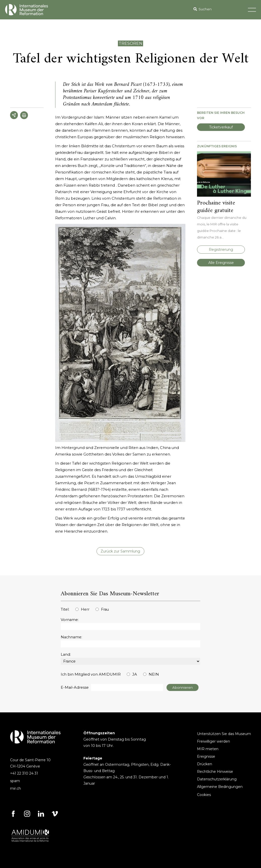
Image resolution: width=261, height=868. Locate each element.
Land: (66, 654)
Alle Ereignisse (221, 263)
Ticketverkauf (221, 127)
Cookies (204, 795)
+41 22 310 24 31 (24, 773)
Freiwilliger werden (214, 741)
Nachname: (71, 637)
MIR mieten (208, 749)
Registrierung (221, 250)
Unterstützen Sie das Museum (224, 734)
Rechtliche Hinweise (215, 772)
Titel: (65, 609)
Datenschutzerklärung (217, 779)
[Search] (223, 9)
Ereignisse (206, 756)
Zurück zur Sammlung (120, 551)
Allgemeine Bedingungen (220, 787)
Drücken (205, 764)
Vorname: (70, 620)
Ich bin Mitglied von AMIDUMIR (91, 674)
